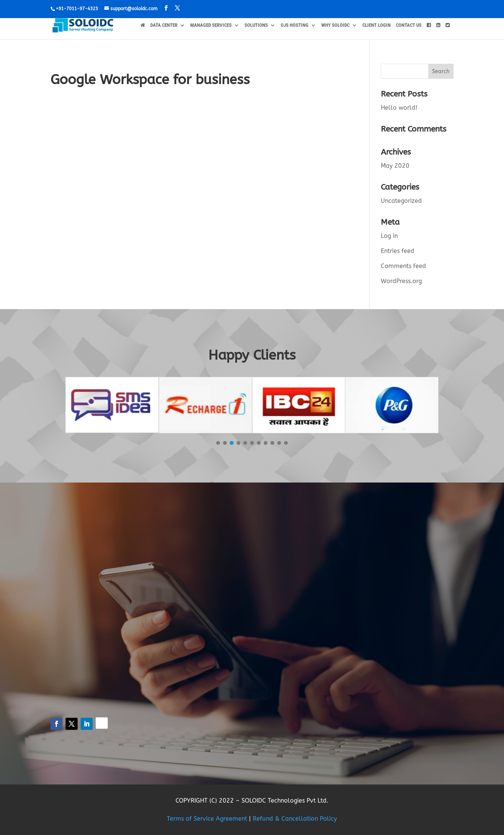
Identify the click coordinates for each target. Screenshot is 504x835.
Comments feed (403, 266)
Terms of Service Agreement (207, 819)
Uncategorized (401, 201)
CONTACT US (409, 25)
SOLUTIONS (256, 25)
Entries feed (398, 251)
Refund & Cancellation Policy (295, 819)
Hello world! (399, 108)
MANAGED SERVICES (211, 25)
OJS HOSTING (295, 25)
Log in (389, 236)
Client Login (376, 25)
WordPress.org (401, 281)
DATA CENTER (164, 25)
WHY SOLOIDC (335, 25)
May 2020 (395, 166)
